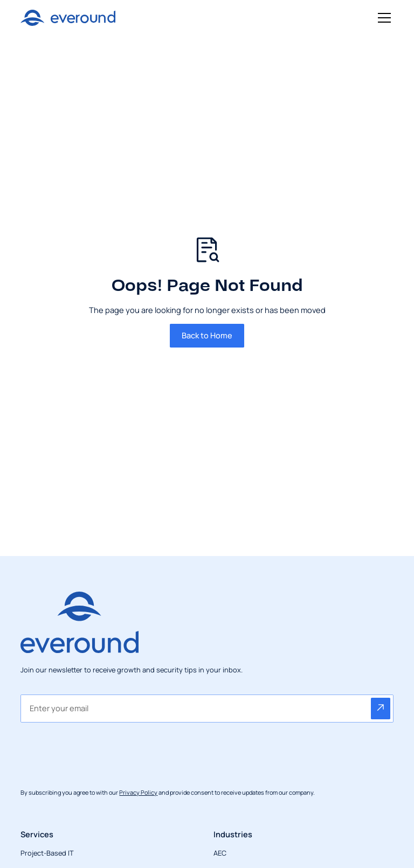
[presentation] (102, 751)
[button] (382, 18)
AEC (220, 853)
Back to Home (207, 335)
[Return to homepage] (68, 18)
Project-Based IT (47, 853)
